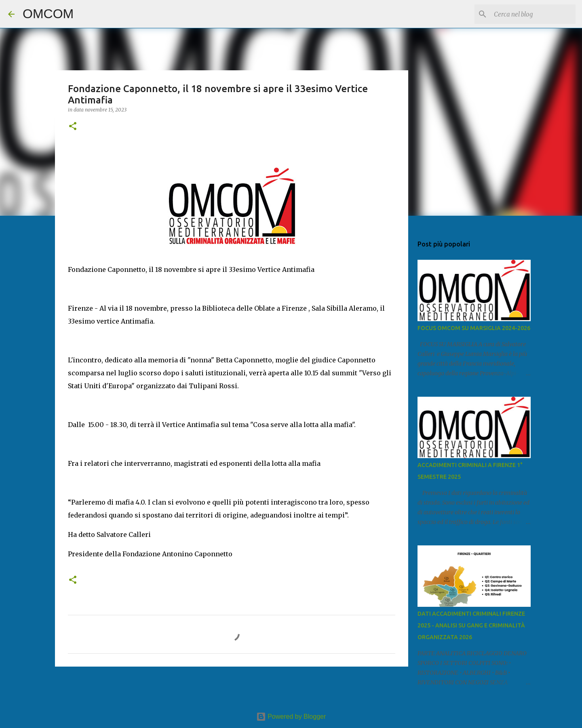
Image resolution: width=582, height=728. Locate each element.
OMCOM (48, 14)
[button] (73, 127)
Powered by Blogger (291, 716)
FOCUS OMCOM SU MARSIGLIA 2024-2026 (474, 328)
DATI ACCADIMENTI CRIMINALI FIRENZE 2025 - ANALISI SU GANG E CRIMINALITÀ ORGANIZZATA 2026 (471, 625)
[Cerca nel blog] (533, 14)
